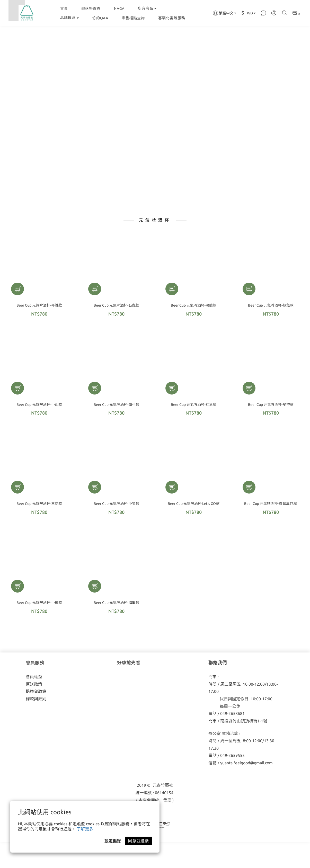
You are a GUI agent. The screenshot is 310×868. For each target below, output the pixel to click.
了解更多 (85, 829)
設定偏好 (113, 841)
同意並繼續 (138, 841)
